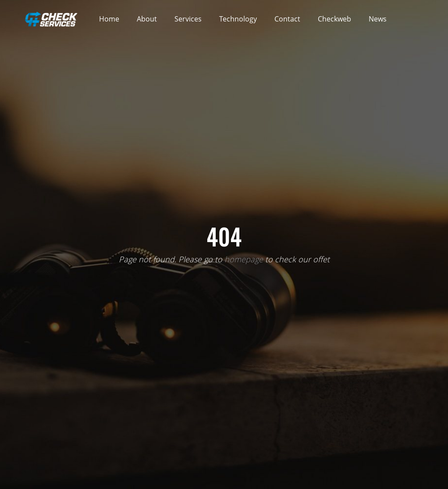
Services (188, 19)
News (378, 19)
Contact (287, 19)
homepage (244, 259)
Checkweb (334, 19)
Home (109, 19)
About (147, 19)
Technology (238, 19)
